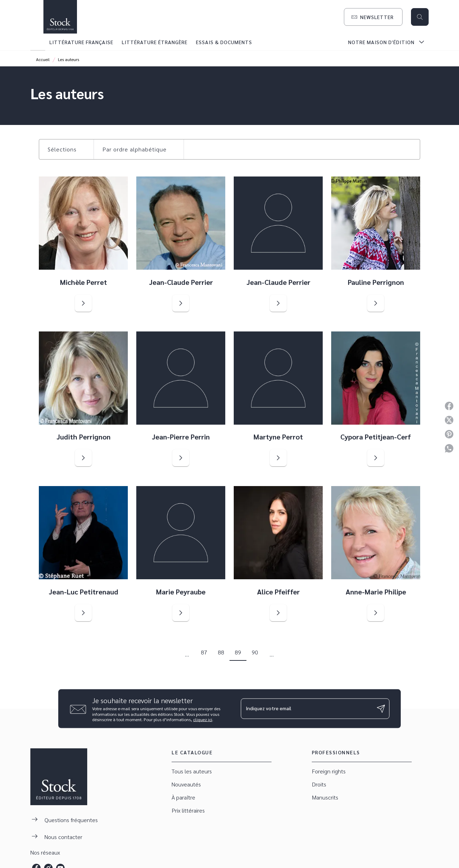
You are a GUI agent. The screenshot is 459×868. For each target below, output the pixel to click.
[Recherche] (420, 17)
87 (204, 652)
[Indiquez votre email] (306, 708)
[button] (373, 17)
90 (255, 652)
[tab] (38, 42)
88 (221, 652)
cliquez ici (203, 719)
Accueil (43, 59)
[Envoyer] (381, 709)
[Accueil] (60, 17)
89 (238, 652)
